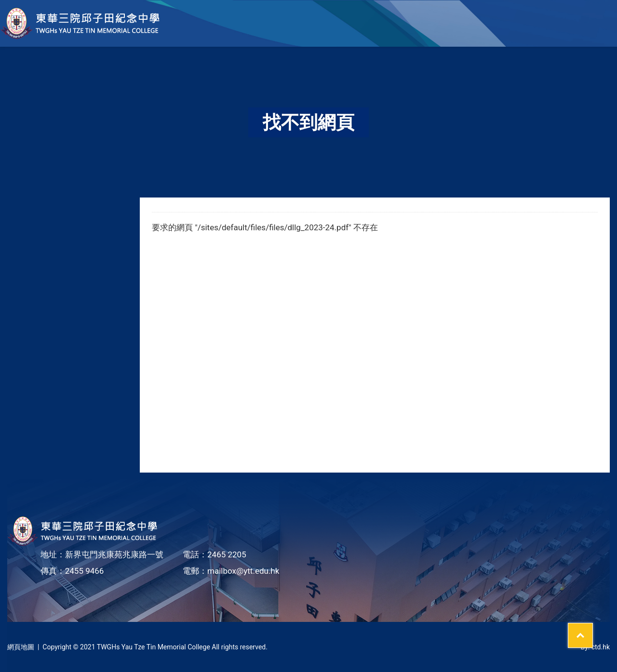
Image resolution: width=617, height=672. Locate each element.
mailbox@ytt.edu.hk (243, 571)
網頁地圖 (21, 647)
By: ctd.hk (595, 647)
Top (593, 629)
